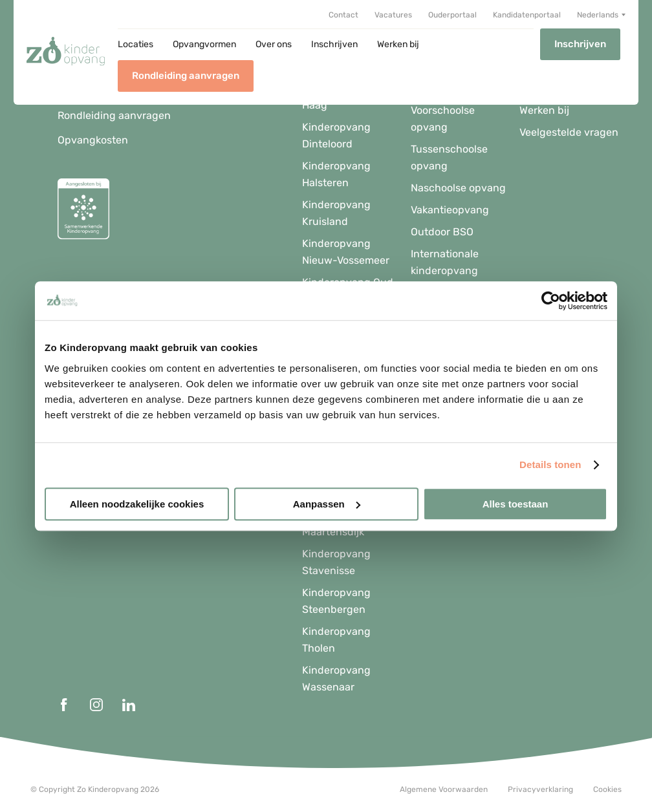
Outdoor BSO (442, 232)
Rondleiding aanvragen (186, 76)
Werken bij (398, 44)
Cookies (607, 789)
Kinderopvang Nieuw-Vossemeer (346, 252)
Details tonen (550, 465)
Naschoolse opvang (458, 188)
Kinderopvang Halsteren (336, 174)
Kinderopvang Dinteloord (336, 135)
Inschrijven (334, 44)
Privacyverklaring (540, 789)
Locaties (136, 44)
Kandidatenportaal (527, 15)
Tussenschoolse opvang (449, 157)
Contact (343, 15)
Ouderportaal (452, 15)
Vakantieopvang (450, 210)
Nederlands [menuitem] (598, 15)
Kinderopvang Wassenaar (336, 678)
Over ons (274, 44)
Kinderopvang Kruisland (336, 213)
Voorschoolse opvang (443, 119)
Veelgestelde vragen (569, 132)
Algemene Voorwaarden (444, 789)
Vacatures (393, 15)
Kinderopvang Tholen (336, 640)
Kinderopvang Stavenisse (336, 562)
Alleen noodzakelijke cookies (137, 504)
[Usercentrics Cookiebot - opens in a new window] (551, 301)
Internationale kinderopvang (445, 262)
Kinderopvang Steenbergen (336, 601)
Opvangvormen (204, 44)
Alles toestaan (516, 504)
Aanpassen (327, 504)
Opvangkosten (93, 140)
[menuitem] (601, 15)
